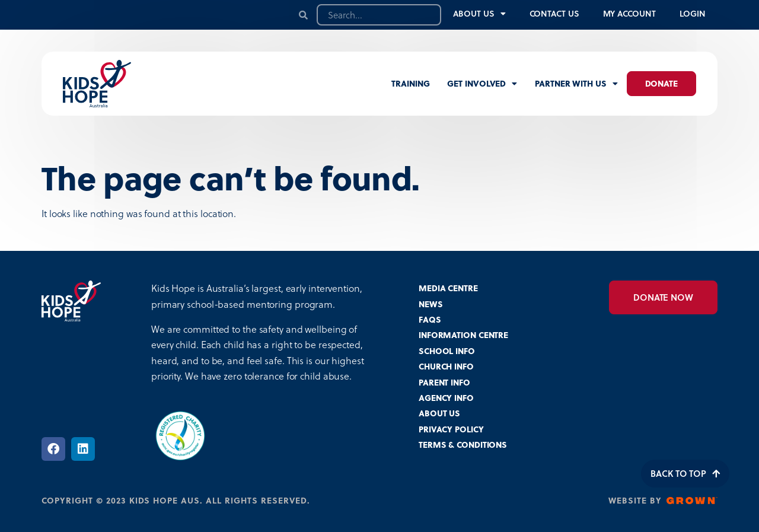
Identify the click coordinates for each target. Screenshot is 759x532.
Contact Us (554, 13)
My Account (629, 13)
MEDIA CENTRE (448, 288)
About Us (479, 14)
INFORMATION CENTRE (463, 335)
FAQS (430, 319)
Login (693, 13)
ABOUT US (439, 413)
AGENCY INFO (446, 398)
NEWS (431, 304)
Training (410, 83)
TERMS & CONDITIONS (463, 445)
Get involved (482, 84)
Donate (661, 83)
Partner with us (576, 84)
